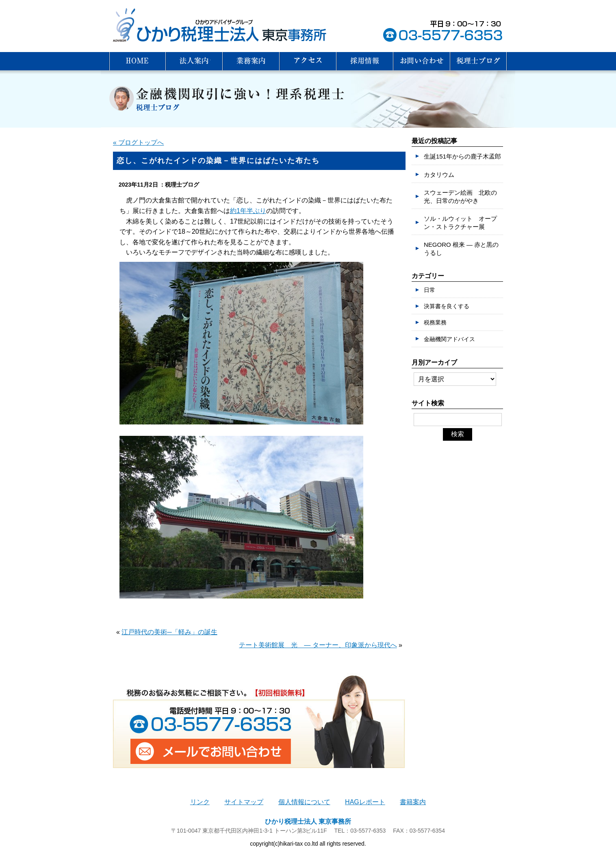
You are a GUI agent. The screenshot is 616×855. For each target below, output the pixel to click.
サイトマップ (244, 802)
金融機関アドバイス (449, 339)
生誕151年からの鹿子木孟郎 (462, 156)
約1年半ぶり (248, 211)
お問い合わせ (422, 61)
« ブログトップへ (138, 142)
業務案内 (251, 61)
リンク (200, 802)
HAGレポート (365, 802)
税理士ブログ (479, 61)
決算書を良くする (447, 306)
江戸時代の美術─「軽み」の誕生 (169, 632)
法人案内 (194, 61)
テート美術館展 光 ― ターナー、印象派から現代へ (318, 645)
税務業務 (435, 322)
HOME (137, 61)
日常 (429, 290)
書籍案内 (413, 802)
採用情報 (365, 61)
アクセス (308, 61)
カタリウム (439, 175)
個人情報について (304, 802)
